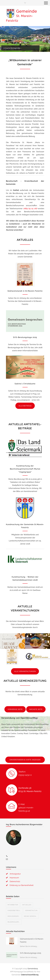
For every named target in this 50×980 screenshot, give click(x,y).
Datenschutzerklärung (30, 975)
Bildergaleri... (14, 922)
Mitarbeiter (13, 905)
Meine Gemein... (30, 916)
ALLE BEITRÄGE (25, 406)
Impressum (14, 878)
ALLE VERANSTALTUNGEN (25, 671)
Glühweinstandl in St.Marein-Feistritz (25, 291)
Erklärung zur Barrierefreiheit (22, 885)
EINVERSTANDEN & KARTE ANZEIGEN (25, 760)
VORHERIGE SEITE (15, 709)
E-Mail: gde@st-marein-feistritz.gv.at (26, 808)
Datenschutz (15, 881)
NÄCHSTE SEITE (36, 709)
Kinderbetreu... (14, 911)
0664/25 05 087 (30, 209)
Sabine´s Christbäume (25, 384)
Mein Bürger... (14, 916)
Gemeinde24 (33, 969)
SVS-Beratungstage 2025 (25, 337)
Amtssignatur (15, 874)
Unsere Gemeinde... (13, 48)
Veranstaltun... (32, 911)
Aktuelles (27, 905)
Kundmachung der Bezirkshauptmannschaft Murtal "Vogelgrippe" (25, 469)
